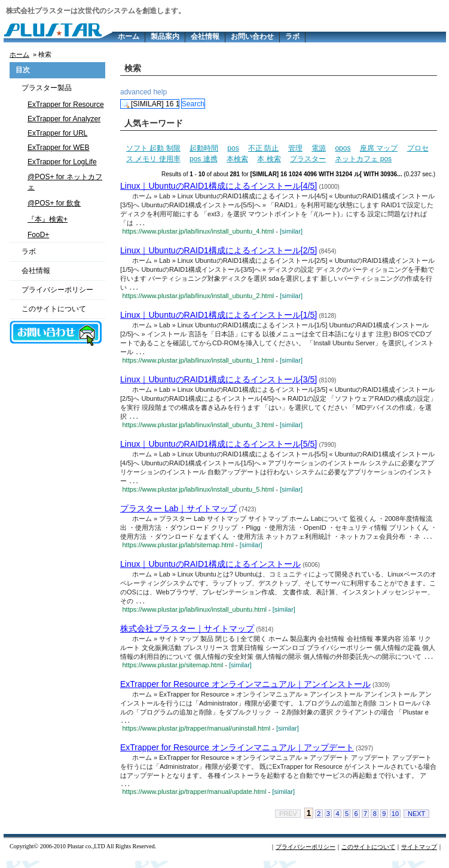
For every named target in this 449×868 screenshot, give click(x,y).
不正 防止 (263, 148)
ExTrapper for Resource (66, 105)
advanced (136, 92)
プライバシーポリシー (57, 290)
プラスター (308, 159)
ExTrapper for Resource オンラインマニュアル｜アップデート (237, 753)
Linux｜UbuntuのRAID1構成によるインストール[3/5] (219, 381)
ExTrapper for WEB (59, 148)
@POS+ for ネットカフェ (65, 182)
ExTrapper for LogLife (62, 162)
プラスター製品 (47, 88)
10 (395, 821)
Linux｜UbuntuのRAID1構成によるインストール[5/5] (219, 446)
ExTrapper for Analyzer (64, 119)
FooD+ (38, 235)
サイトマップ (419, 854)
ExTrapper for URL (57, 133)
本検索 (237, 159)
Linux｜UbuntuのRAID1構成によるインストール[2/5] (219, 251)
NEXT (416, 821)
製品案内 (165, 36)
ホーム (129, 36)
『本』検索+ (48, 219)
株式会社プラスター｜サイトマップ (187, 633)
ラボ (292, 36)
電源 (319, 148)
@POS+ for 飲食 (54, 203)
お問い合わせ (252, 36)
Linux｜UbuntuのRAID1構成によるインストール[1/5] (219, 316)
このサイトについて (54, 309)
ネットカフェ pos (363, 159)
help (160, 92)
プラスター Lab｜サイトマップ (178, 511)
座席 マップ (379, 148)
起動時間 (204, 148)
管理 (295, 148)
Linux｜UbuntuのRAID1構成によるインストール (210, 568)
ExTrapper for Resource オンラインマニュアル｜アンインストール (245, 689)
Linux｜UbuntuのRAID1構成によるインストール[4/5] (219, 186)
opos (343, 148)
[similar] (291, 232)
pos (233, 148)
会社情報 (205, 36)
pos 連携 (204, 159)
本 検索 (269, 159)
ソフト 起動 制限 (153, 148)
